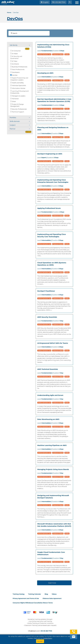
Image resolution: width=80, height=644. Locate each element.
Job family (14, 45)
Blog (46, 594)
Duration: (51, 51)
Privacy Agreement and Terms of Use (26, 598)
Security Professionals (19, 109)
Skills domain (15, 121)
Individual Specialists (18, 85)
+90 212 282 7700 (46, 631)
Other (13, 101)
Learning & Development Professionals (20, 92)
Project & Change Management (17, 105)
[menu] (78, 2)
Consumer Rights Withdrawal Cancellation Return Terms (33, 603)
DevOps (14, 75)
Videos (54, 594)
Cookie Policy (48, 638)
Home (9, 13)
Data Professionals (17, 70)
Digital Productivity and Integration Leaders (19, 79)
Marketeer (15, 99)
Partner (13, 129)
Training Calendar (35, 594)
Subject (13, 125)
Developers (15, 72)
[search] (70, 2)
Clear (27, 49)
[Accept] (40, 641)
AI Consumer (16, 51)
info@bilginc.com (34, 631)
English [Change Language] (45, 2)
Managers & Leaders (18, 96)
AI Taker (14, 61)
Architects (15, 64)
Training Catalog (19, 594)
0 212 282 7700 (59, 2)
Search (14, 33)
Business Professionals (19, 67)
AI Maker (14, 54)
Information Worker (18, 88)
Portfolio (13, 118)
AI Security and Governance (16, 57)
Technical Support (17, 112)
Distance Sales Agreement (52, 598)
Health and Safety (17, 83)
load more (52, 583)
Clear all (28, 132)
